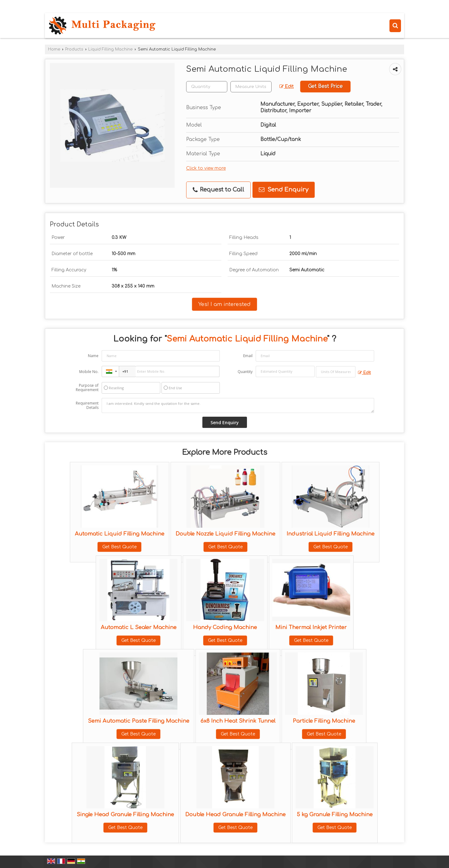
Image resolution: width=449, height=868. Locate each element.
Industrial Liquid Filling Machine (331, 534)
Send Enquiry (284, 190)
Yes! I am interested (224, 304)
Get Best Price (325, 86)
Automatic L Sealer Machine (139, 627)
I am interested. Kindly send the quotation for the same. (238, 405)
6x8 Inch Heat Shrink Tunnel (238, 721)
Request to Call (218, 190)
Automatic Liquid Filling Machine (120, 534)
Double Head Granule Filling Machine (235, 815)
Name (93, 356)
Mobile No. (89, 372)
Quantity (245, 372)
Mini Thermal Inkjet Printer (311, 627)
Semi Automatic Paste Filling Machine (139, 721)
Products (74, 49)
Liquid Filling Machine (110, 49)
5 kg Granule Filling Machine (335, 815)
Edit (287, 87)
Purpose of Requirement (87, 388)
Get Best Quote (119, 547)
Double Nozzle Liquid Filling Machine (225, 534)
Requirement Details (87, 405)
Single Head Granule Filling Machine (125, 815)
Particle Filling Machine (324, 721)
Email (248, 356)
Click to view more (206, 168)
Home (54, 49)
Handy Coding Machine (225, 627)
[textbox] (251, 87)
